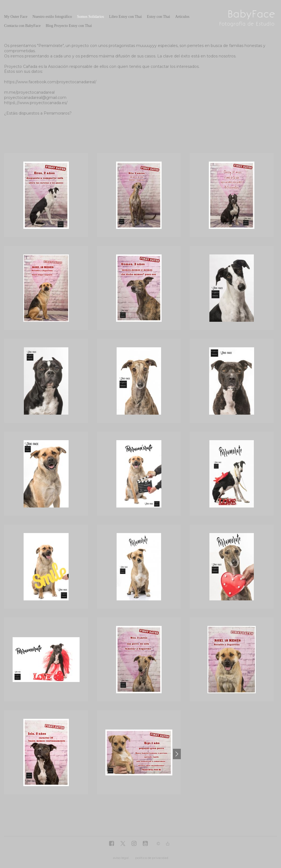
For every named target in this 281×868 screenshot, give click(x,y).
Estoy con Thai (158, 17)
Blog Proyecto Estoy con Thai (69, 26)
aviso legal (121, 858)
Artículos (182, 17)
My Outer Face (16, 17)
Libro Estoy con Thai (126, 17)
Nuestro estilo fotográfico (52, 17)
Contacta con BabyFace (22, 26)
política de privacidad (152, 858)
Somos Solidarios (91, 17)
